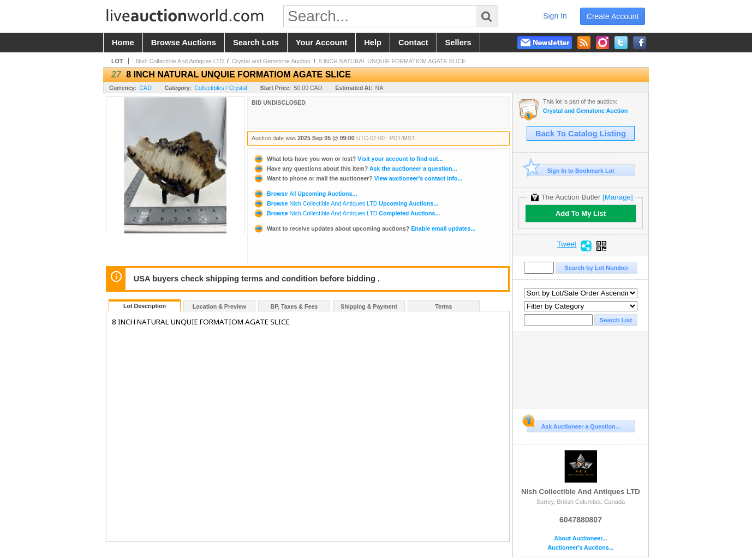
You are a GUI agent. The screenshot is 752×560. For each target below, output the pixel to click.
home (123, 43)
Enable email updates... (364, 228)
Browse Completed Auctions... (347, 213)
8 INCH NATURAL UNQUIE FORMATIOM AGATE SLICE (392, 61)
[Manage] (617, 197)
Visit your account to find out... (348, 159)
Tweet (567, 244)
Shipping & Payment (369, 306)
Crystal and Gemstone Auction (271, 61)
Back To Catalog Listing (581, 134)
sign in (555, 16)
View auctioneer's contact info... (358, 178)
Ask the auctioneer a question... (355, 168)
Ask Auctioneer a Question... (573, 425)
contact (413, 43)
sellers (458, 43)
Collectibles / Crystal (221, 88)
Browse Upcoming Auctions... (305, 194)
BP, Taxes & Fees (294, 306)
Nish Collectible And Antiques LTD (180, 61)
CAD (145, 88)
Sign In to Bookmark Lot (571, 170)
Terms (443, 306)
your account (321, 43)
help (373, 43)
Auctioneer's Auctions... (580, 548)
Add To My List (581, 213)
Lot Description (145, 306)
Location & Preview (219, 306)
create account (613, 16)
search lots (256, 43)
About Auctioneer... (580, 538)
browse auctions (184, 43)
